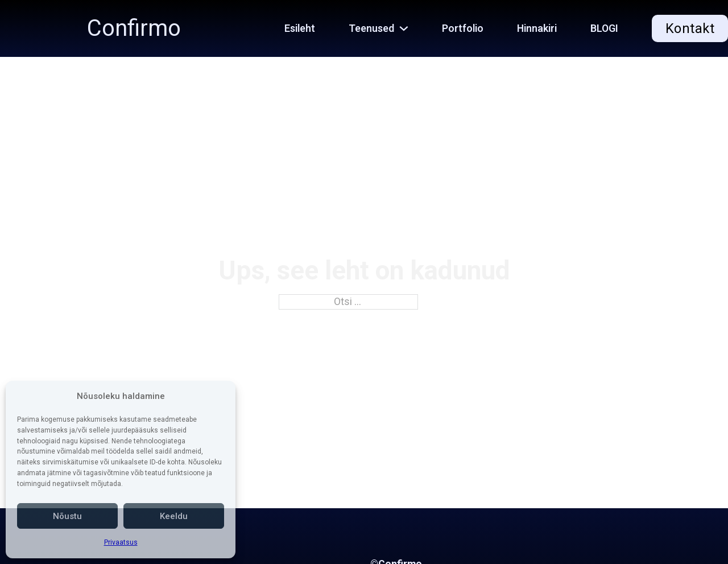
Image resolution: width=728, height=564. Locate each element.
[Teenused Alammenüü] (410, 28)
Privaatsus (121, 542)
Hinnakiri (537, 28)
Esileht (300, 28)
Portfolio (463, 28)
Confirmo (134, 28)
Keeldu (174, 516)
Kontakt (690, 28)
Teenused (371, 28)
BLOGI (604, 28)
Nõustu (67, 516)
